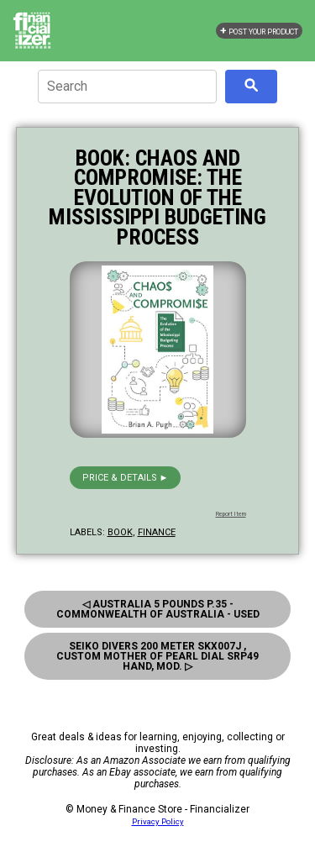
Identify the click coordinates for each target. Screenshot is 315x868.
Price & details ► (126, 478)
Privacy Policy (158, 821)
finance (157, 532)
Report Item (231, 514)
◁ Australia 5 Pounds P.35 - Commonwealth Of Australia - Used (158, 609)
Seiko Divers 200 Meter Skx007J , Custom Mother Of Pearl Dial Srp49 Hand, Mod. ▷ (157, 656)
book (120, 532)
